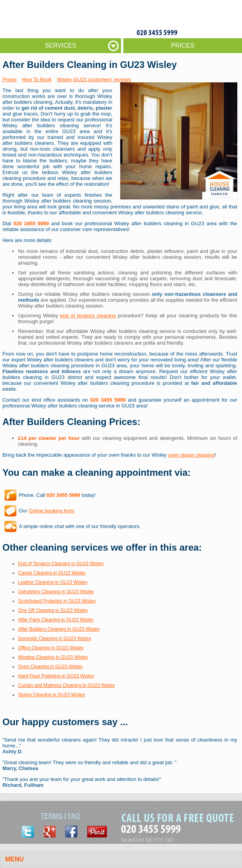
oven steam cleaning (191, 455)
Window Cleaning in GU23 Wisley (53, 657)
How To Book (37, 79)
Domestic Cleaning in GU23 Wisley (54, 639)
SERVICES (61, 45)
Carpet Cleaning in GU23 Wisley (52, 573)
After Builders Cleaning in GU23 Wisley (59, 629)
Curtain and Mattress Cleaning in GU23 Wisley (66, 685)
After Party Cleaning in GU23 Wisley (56, 620)
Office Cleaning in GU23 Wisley (51, 648)
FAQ (74, 816)
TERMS (52, 816)
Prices (9, 79)
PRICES (183, 45)
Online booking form (52, 511)
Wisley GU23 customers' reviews (94, 79)
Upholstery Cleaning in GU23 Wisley (56, 592)
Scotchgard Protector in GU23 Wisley (57, 601)
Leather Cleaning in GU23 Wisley (52, 582)
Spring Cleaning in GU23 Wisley (51, 695)
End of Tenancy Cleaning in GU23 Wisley (61, 564)
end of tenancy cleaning (88, 316)
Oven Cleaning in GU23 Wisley (50, 667)
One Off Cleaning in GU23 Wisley (53, 610)
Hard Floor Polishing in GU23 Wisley (56, 676)
